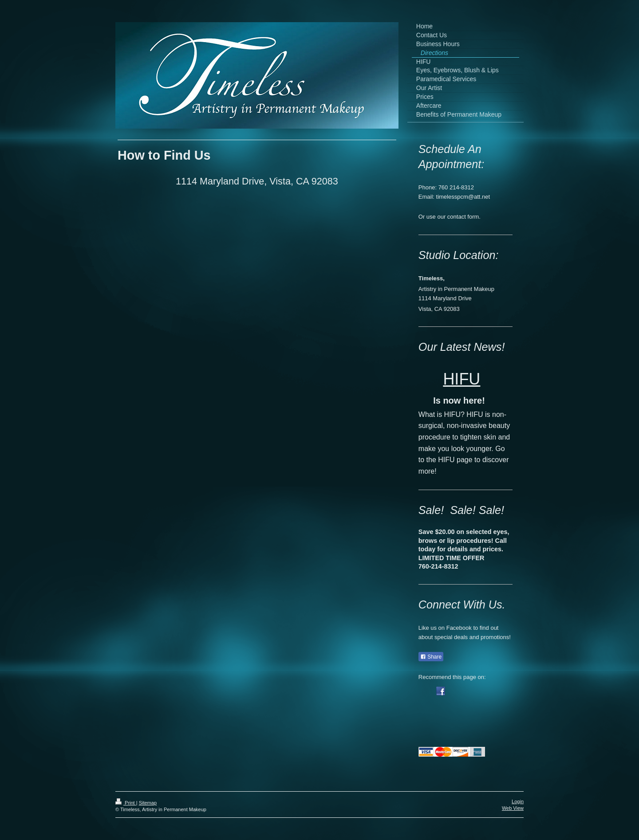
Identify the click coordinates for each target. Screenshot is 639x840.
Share (431, 657)
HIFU (461, 379)
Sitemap (148, 803)
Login (518, 801)
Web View (513, 808)
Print (126, 803)
